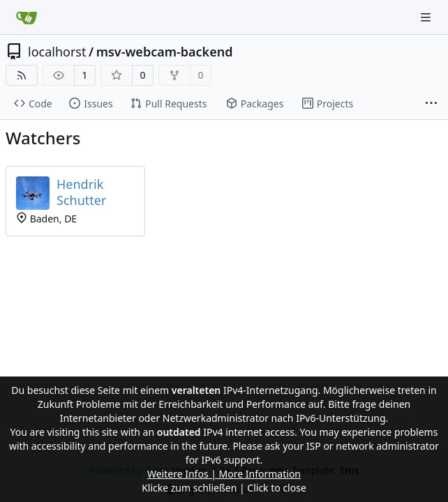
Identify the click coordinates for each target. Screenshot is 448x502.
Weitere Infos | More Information (224, 474)
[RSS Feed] (22, 75)
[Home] (27, 17)
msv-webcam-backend (165, 52)
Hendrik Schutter (81, 192)
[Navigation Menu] (427, 17)
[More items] (431, 104)
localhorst (57, 52)
